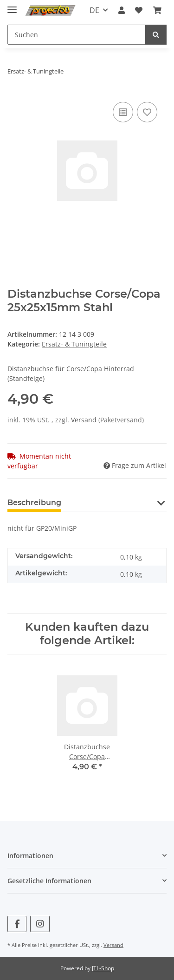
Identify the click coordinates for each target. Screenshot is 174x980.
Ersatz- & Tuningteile (74, 344)
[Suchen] (77, 35)
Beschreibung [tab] (34, 503)
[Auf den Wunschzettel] (147, 112)
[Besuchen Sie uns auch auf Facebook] (17, 924)
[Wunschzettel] (139, 10)
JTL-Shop (103, 968)
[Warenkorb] (157, 10)
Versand (85, 420)
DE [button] (94, 10)
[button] (122, 10)
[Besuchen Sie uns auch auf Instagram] (40, 924)
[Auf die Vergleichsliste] (123, 112)
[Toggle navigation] (12, 6)
